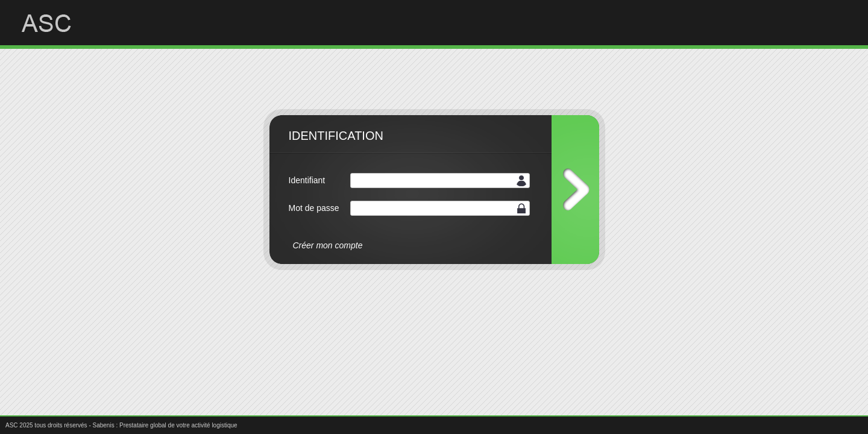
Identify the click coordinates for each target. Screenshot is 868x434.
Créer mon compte (328, 245)
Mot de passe (314, 208)
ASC (55, 23)
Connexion (575, 190)
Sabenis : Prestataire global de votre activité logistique (165, 425)
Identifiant (307, 180)
